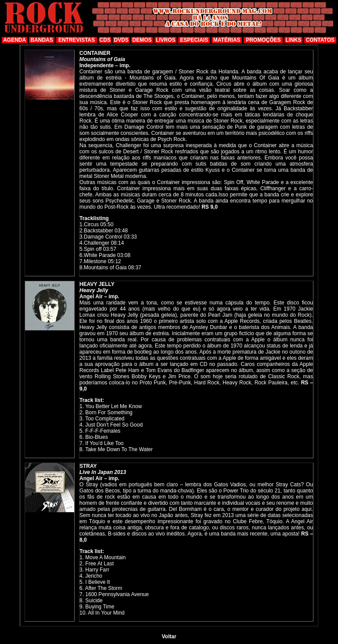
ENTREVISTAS (77, 40)
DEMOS (142, 40)
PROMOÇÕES (263, 40)
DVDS (121, 40)
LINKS (293, 40)
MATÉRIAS (227, 40)
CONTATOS (320, 40)
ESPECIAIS (194, 40)
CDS (105, 40)
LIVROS (166, 40)
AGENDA (14, 40)
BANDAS (41, 40)
